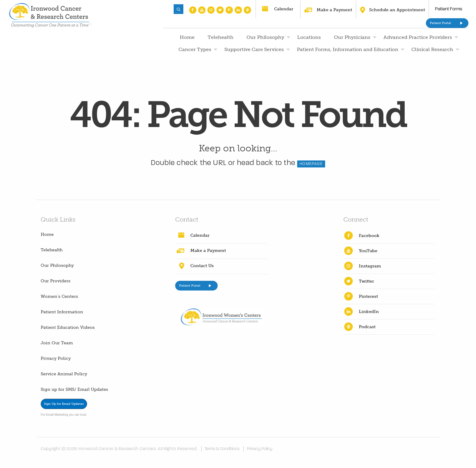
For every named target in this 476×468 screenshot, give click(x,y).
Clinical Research (432, 49)
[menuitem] (186, 37)
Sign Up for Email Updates (64, 404)
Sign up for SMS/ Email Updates (74, 389)
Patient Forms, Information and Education (348, 49)
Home (187, 37)
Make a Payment (334, 10)
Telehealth (221, 37)
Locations (309, 37)
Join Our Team (57, 343)
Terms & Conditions (222, 449)
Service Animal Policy (64, 374)
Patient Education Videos (68, 327)
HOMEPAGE (311, 164)
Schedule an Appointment (397, 10)
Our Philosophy (265, 37)
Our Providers (56, 281)
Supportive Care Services (254, 49)
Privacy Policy (56, 358)
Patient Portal (440, 23)
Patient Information (62, 312)
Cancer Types (195, 49)
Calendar (284, 9)
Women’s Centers (59, 296)
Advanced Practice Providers (418, 37)
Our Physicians (352, 37)
